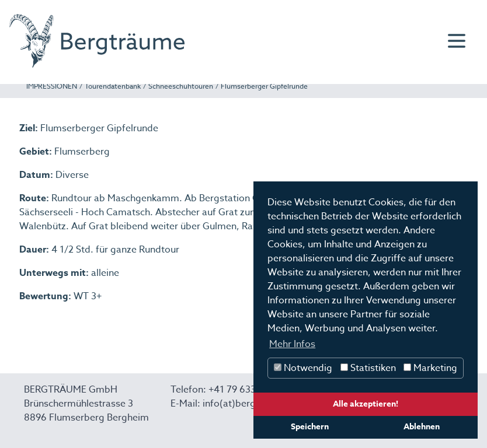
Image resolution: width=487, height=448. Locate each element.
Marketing (430, 368)
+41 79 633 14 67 (245, 390)
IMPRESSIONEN (52, 86)
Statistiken (368, 368)
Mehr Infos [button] (292, 344)
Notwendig (303, 368)
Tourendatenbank (113, 86)
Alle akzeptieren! (366, 404)
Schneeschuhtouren (181, 86)
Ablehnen (422, 427)
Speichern (310, 427)
